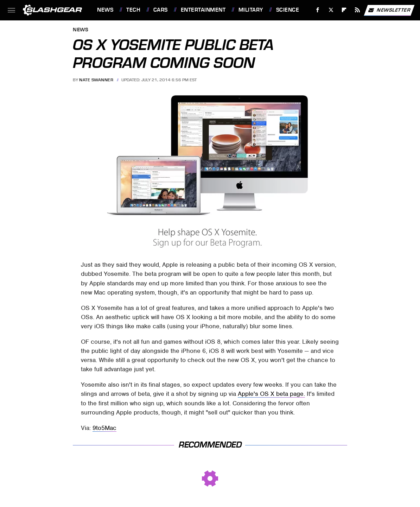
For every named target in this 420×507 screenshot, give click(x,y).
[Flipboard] (344, 10)
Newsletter (389, 10)
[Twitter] (331, 10)
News (105, 10)
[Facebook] (318, 10)
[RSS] (358, 10)
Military (251, 10)
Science (288, 10)
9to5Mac (104, 428)
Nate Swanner (96, 80)
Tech (133, 10)
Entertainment (203, 10)
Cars (161, 10)
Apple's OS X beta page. (271, 394)
